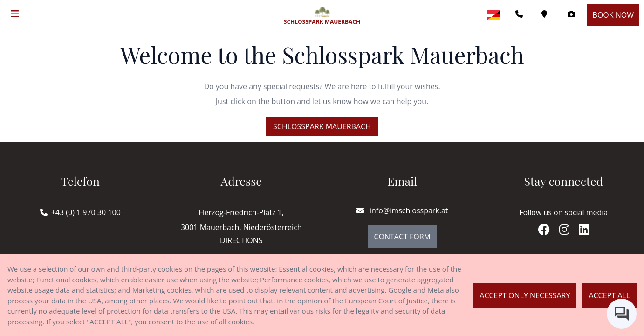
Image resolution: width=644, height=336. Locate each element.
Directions (241, 240)
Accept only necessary (525, 295)
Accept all (609, 295)
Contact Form (402, 237)
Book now (613, 15)
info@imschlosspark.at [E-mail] (402, 210)
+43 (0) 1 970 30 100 (86, 212)
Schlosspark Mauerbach (322, 126)
